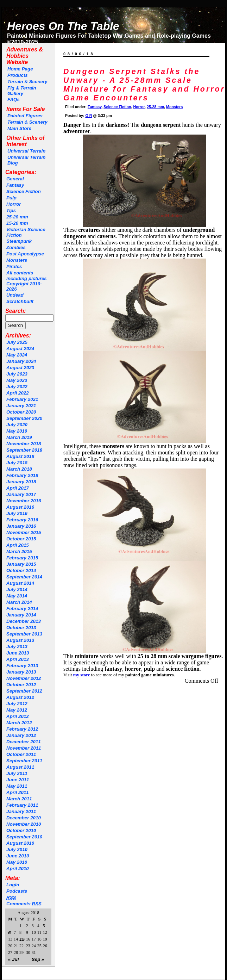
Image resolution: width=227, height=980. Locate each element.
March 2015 (19, 551)
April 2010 (18, 869)
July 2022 (17, 387)
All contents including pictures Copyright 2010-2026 (27, 281)
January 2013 (21, 672)
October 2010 (21, 830)
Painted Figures (25, 116)
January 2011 (21, 811)
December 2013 (24, 621)
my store (82, 675)
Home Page (20, 69)
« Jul (13, 959)
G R (89, 116)
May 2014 (17, 596)
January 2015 (21, 564)
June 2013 (18, 653)
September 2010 (24, 837)
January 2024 (21, 361)
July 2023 (17, 374)
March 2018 (19, 469)
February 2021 (22, 399)
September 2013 (24, 634)
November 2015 (24, 532)
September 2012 (24, 691)
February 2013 (22, 666)
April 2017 (18, 488)
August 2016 (20, 507)
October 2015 (21, 539)
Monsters (17, 260)
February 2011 (22, 805)
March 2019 (19, 437)
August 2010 (20, 843)
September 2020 (24, 418)
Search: (16, 311)
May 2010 (17, 862)
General (15, 179)
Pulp (11, 198)
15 (22, 939)
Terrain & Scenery (27, 82)
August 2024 (20, 349)
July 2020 (17, 425)
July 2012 (17, 704)
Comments (24, 904)
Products (18, 75)
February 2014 (22, 609)
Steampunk (19, 241)
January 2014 (21, 615)
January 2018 (21, 482)
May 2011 (17, 786)
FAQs (14, 100)
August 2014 (20, 583)
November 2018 (24, 444)
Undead (15, 295)
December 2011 (24, 742)
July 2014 (17, 590)
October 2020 (21, 412)
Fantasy (15, 185)
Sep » (38, 959)
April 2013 (18, 659)
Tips (11, 210)
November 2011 (24, 748)
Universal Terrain (26, 151)
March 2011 (19, 799)
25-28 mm (17, 217)
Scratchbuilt (20, 301)
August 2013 (20, 640)
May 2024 (17, 355)
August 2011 (20, 767)
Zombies (16, 247)
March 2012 (19, 723)
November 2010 (24, 824)
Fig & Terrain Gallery (22, 91)
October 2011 (21, 754)
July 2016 (17, 513)
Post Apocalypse (25, 254)
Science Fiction (24, 191)
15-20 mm (17, 223)
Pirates (14, 266)
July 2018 (17, 463)
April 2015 (18, 545)
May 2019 (17, 431)
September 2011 (24, 761)
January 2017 (21, 494)
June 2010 (18, 856)
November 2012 (24, 678)
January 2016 (21, 526)
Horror (14, 204)
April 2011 (18, 792)
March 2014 (19, 602)
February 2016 (22, 520)
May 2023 (17, 380)
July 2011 (17, 773)
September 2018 (24, 450)
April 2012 (18, 716)
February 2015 (22, 558)
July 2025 (17, 342)
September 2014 (24, 577)
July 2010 (17, 849)
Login (13, 885)
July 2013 (17, 647)
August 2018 (20, 456)
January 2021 (21, 406)
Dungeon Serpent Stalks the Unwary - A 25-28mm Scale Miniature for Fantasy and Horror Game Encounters (144, 85)
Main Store (19, 128)
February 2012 (22, 729)
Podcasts (17, 891)
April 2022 (18, 393)
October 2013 (21, 628)
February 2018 (22, 475)
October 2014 (21, 570)
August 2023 (20, 368)
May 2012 (17, 710)
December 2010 (24, 818)
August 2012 (20, 697)
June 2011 (18, 780)
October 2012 (21, 685)
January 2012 (21, 735)
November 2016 (24, 501)
